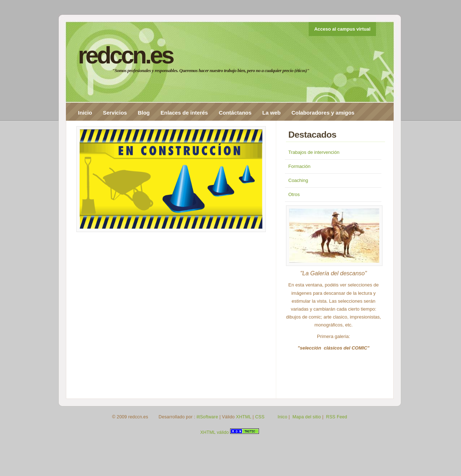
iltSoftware (207, 417)
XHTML (243, 417)
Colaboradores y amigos (323, 113)
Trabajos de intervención (314, 152)
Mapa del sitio (307, 417)
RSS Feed (337, 417)
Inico (283, 417)
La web (271, 113)
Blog (144, 113)
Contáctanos (235, 113)
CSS (260, 417)
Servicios (115, 113)
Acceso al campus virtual (342, 29)
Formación (299, 166)
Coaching (298, 180)
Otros (294, 194)
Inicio (85, 113)
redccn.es (126, 55)
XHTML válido (214, 432)
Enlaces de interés (184, 113)
